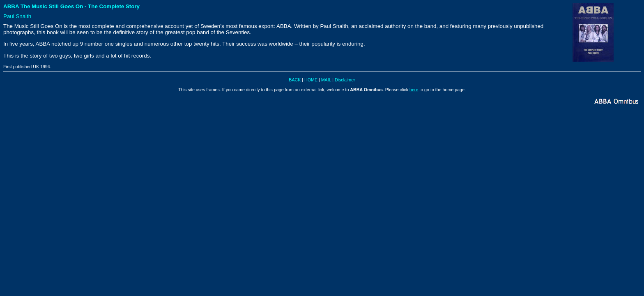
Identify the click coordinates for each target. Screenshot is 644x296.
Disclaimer (345, 80)
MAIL (326, 80)
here (414, 90)
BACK (295, 80)
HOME (311, 80)
